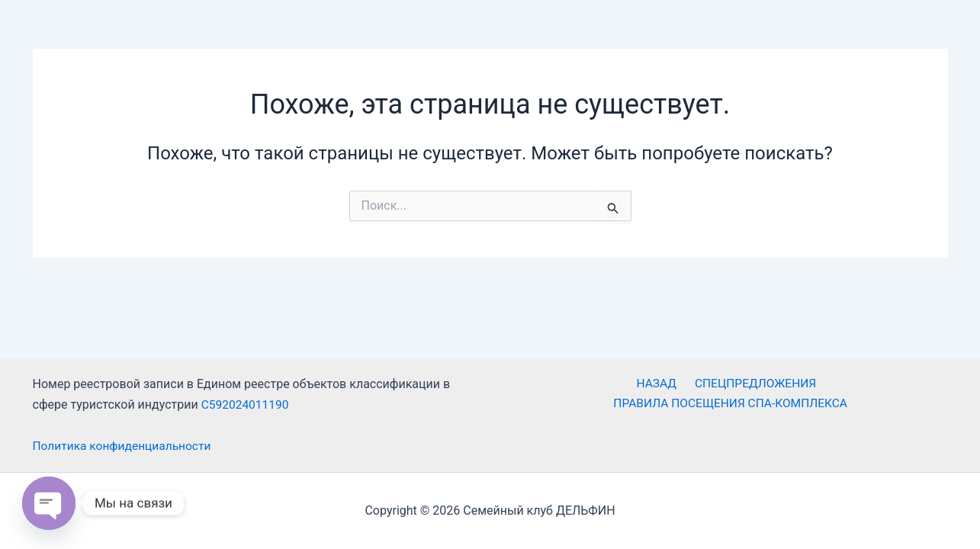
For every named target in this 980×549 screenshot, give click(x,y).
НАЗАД (533, 385)
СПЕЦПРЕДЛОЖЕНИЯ (628, 385)
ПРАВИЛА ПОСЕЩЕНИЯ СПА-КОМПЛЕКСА (824, 385)
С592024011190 (246, 405)
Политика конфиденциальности (125, 446)
